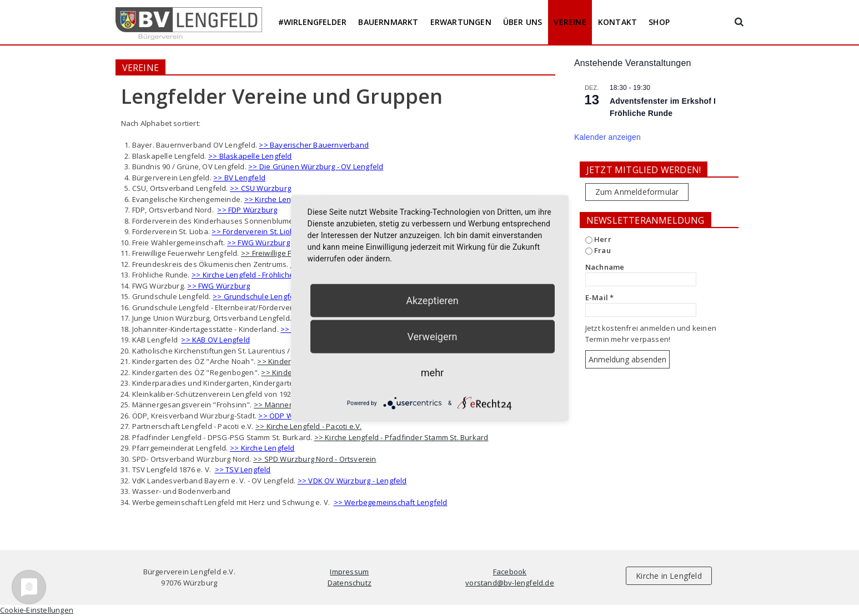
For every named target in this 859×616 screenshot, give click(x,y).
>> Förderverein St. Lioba (255, 231)
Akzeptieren (432, 301)
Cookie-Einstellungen (37, 610)
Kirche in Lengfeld (669, 576)
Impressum (349, 572)
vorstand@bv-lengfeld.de (510, 583)
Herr (598, 239)
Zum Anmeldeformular (637, 192)
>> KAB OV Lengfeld (215, 340)
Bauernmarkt (388, 22)
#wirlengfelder (313, 22)
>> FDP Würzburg (247, 210)
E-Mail (600, 297)
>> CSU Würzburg (260, 188)
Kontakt (617, 22)
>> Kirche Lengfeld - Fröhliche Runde (255, 275)
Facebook (510, 572)
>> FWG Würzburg (258, 243)
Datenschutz (350, 583)
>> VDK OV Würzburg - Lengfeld (352, 481)
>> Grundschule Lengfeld (257, 296)
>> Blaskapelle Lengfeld (250, 156)
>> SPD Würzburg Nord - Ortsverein (315, 459)
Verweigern (432, 337)
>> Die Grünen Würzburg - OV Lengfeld (316, 166)
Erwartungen (461, 22)
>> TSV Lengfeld (243, 469)
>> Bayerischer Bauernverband (314, 145)
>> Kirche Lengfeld (262, 448)
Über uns (523, 22)
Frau (598, 250)
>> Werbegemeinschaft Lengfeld (391, 502)
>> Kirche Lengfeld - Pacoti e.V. (308, 426)
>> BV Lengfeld (239, 178)
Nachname (605, 267)
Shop (659, 22)
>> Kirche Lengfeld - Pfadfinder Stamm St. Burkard (401, 437)
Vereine (570, 22)
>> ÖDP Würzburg (289, 416)
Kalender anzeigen (607, 137)
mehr (432, 373)
